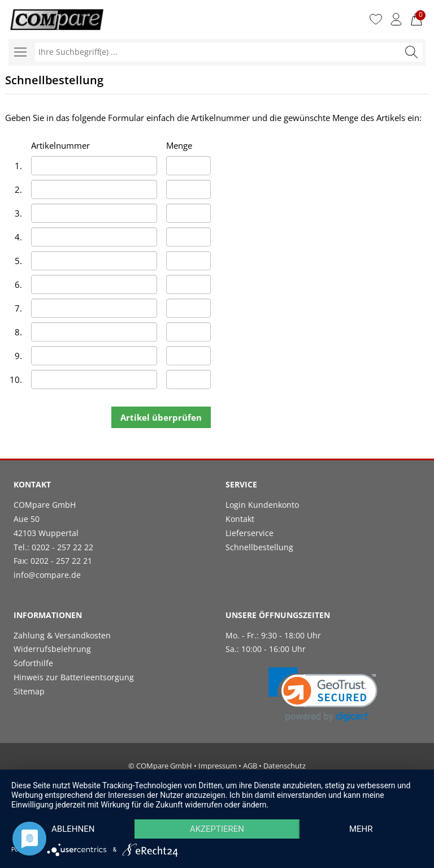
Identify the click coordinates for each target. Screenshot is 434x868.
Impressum (218, 766)
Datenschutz (285, 766)
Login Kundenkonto (262, 505)
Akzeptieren (217, 829)
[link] (323, 695)
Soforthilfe (33, 663)
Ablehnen (73, 829)
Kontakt (240, 519)
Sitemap (29, 691)
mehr (361, 829)
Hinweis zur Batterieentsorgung (74, 677)
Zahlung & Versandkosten (62, 635)
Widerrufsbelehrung (52, 649)
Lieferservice (249, 533)
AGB (250, 766)
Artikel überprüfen (161, 417)
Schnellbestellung (259, 547)
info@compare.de (47, 575)
